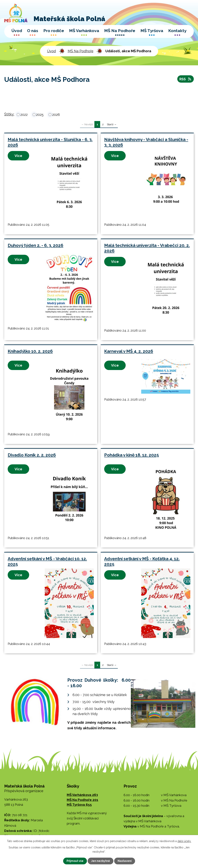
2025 (40, 115)
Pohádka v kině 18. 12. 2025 (132, 455)
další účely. (184, 841)
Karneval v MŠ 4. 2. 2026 (129, 351)
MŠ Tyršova (152, 31)
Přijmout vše (75, 861)
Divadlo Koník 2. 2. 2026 (32, 455)
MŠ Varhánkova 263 (82, 795)
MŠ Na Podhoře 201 (82, 800)
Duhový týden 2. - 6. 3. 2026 (35, 245)
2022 (24, 115)
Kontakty (177, 31)
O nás (33, 31)
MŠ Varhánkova (84, 31)
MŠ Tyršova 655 (79, 805)
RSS (186, 79)
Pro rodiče (54, 31)
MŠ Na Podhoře (120, 31)
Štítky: (9, 114)
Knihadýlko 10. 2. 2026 (30, 351)
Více (18, 156)
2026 (56, 115)
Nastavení (125, 861)
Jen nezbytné (101, 861)
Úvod (17, 31)
